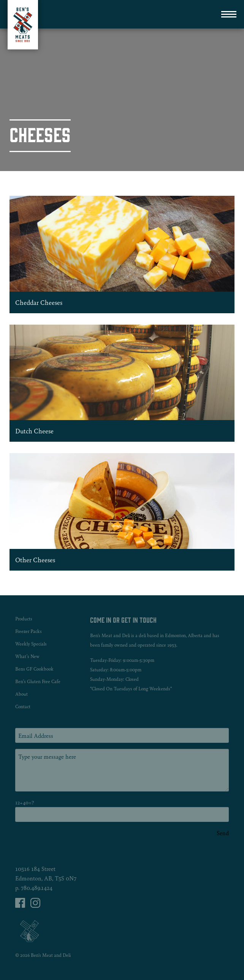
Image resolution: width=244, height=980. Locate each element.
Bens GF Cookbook (34, 669)
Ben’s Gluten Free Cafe (38, 681)
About (21, 694)
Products (24, 619)
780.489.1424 (37, 887)
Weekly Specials (31, 644)
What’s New (27, 656)
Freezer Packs (29, 631)
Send (223, 833)
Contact (23, 706)
